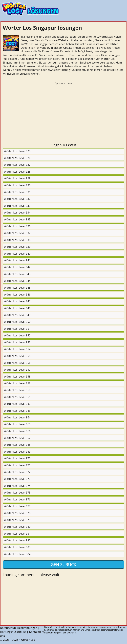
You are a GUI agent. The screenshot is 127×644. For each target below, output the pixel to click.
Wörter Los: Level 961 (17, 397)
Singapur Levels (63, 145)
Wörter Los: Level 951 (17, 329)
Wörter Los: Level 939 (17, 247)
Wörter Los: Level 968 (17, 445)
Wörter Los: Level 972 (17, 472)
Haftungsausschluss (13, 632)
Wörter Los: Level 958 (17, 377)
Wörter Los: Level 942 (17, 267)
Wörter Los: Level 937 (17, 233)
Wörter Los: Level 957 (17, 370)
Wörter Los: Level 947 (17, 301)
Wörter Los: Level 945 (17, 288)
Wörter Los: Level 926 (17, 158)
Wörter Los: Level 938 (17, 240)
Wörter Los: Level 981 (17, 534)
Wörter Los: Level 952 (17, 335)
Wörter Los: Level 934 (17, 213)
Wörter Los (28, 640)
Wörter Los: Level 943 (17, 274)
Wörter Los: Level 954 (17, 349)
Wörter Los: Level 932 (17, 199)
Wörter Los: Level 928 (17, 172)
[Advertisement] (63, 109)
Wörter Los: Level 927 (17, 165)
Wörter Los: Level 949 (17, 315)
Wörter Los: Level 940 (17, 254)
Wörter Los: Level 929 (17, 178)
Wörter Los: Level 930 (17, 185)
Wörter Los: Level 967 (17, 438)
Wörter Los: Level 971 (17, 465)
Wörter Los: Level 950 (17, 322)
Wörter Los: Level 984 (17, 554)
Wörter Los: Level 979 (17, 520)
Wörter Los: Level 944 (17, 281)
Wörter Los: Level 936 (17, 226)
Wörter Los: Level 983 (17, 547)
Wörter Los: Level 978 (17, 513)
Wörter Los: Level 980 (17, 527)
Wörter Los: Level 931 (17, 192)
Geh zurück (63, 564)
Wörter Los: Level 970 (17, 458)
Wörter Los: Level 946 (17, 295)
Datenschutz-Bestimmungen (19, 628)
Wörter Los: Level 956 (17, 363)
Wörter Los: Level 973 (17, 479)
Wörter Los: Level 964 (17, 417)
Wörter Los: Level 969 (17, 452)
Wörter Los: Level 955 (17, 356)
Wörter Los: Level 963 (17, 411)
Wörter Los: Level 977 (17, 506)
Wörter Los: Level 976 (17, 499)
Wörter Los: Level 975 (17, 493)
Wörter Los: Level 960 (17, 390)
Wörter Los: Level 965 (17, 424)
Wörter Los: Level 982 (17, 540)
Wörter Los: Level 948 (17, 308)
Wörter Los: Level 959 (17, 383)
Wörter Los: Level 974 (17, 486)
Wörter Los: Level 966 (17, 431)
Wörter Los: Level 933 (17, 206)
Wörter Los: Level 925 (17, 151)
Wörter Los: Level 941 (17, 260)
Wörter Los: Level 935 (17, 219)
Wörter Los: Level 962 (17, 404)
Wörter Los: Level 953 (17, 342)
